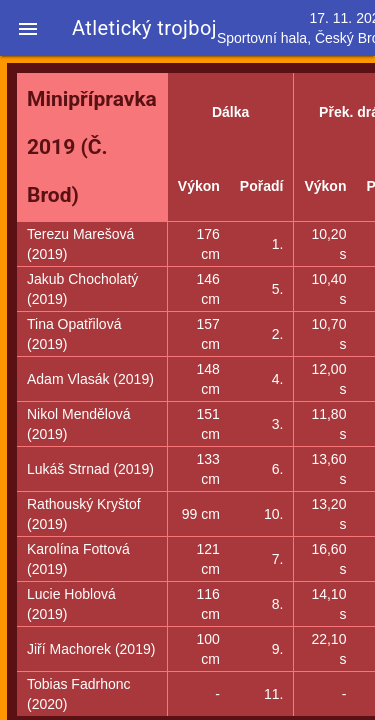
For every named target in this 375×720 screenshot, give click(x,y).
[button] (28, 28)
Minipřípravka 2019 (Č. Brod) (92, 147)
